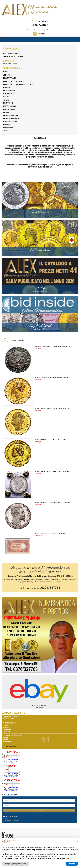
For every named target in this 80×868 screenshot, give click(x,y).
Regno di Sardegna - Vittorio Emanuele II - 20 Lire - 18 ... (52, 378)
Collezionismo (40, 250)
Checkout (36, 30)
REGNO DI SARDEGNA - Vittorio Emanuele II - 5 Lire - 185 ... (53, 503)
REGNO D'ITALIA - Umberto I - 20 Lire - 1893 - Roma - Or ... (53, 409)
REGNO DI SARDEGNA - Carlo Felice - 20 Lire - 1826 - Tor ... (53, 440)
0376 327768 (41, 22)
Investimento (40, 212)
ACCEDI (39, 811)
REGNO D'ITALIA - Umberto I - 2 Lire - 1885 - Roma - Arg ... (53, 471)
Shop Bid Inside (40, 327)
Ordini (29, 30)
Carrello (41, 34)
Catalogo (40, 289)
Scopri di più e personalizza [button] (15, 864)
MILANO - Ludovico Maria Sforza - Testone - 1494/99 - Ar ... (53, 346)
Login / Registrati (48, 30)
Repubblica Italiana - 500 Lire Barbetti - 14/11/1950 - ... (52, 534)
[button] (77, 841)
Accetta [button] (72, 864)
